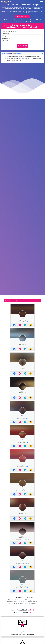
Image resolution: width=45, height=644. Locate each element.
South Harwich (33, 603)
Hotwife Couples (12, 600)
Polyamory (28, 600)
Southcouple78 (6, 53)
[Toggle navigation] (42, 2)
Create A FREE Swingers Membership (11, 11)
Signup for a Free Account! (23, 16)
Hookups (34, 600)
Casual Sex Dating (12, 602)
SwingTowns (19, 53)
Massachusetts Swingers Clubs (29, 20)
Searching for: (6, 38)
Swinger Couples (22, 602)
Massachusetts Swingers (12, 20)
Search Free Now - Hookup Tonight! (22, 46)
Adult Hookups (24, 603)
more (27, 322)
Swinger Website (32, 602)
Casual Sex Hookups (14, 603)
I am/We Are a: (6, 34)
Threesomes (21, 600)
